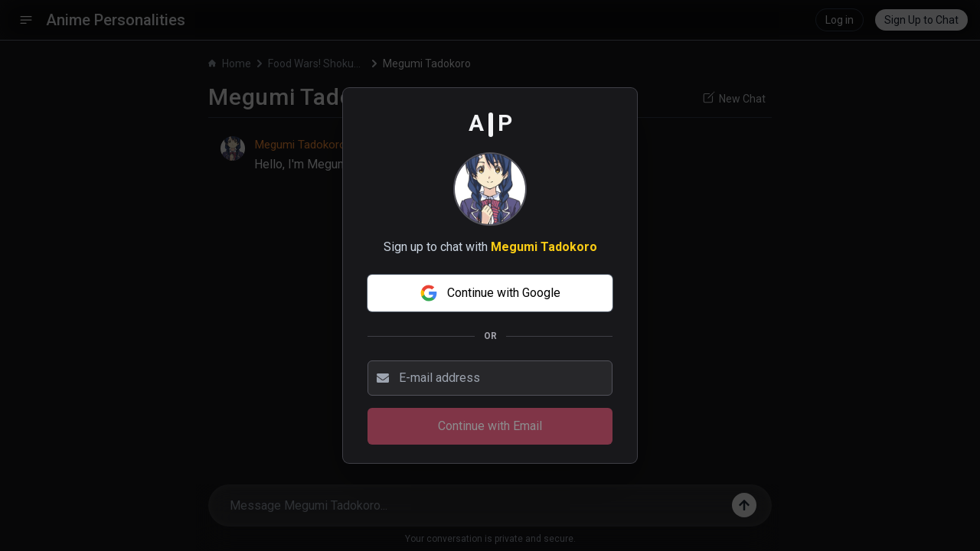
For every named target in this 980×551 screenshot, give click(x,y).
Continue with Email (490, 426)
